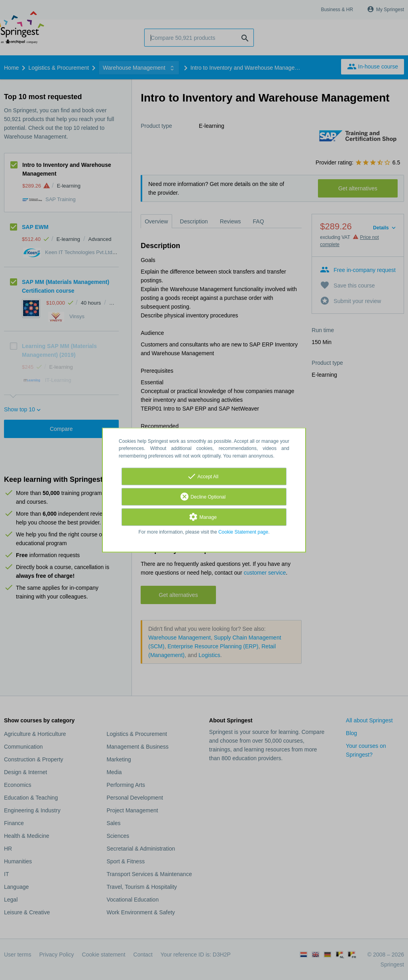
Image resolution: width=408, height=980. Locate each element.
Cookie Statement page (243, 532)
